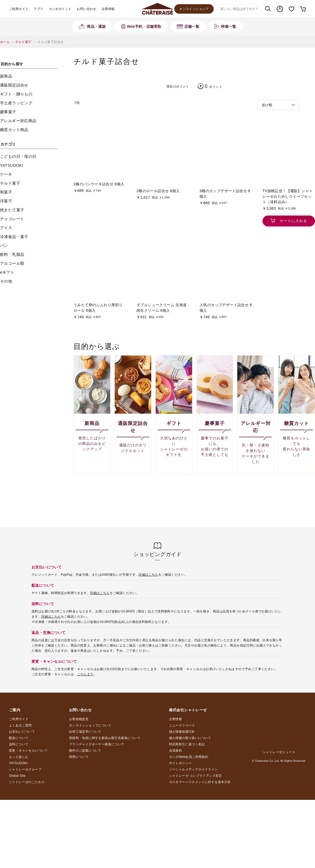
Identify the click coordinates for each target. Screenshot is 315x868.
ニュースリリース (182, 725)
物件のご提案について (85, 751)
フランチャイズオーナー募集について (97, 744)
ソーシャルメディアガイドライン (193, 769)
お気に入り (292, 9)
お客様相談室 (79, 719)
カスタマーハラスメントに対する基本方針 (200, 782)
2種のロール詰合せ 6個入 (158, 191)
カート (303, 9)
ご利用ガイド (19, 9)
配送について (19, 738)
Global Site (17, 776)
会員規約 (176, 751)
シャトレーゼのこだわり (27, 782)
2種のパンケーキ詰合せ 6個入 (99, 184)
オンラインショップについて (90, 725)
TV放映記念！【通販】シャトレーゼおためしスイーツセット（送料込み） (288, 196)
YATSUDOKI (18, 763)
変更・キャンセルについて (28, 751)
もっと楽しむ (19, 757)
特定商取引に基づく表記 (187, 744)
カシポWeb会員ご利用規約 (189, 757)
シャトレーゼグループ (25, 769)
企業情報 (108, 9)
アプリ (38, 9)
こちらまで (85, 674)
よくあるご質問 (20, 725)
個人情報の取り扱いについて (190, 738)
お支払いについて (22, 732)
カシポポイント (60, 9)
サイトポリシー (180, 763)
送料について (19, 744)
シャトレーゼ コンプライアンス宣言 (196, 776)
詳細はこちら (148, 575)
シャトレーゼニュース (279, 752)
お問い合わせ (86, 9)
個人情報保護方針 (182, 732)
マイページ (280, 9)
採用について (79, 757)
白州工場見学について (85, 732)
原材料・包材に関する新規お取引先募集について (105, 738)
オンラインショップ (194, 9)
